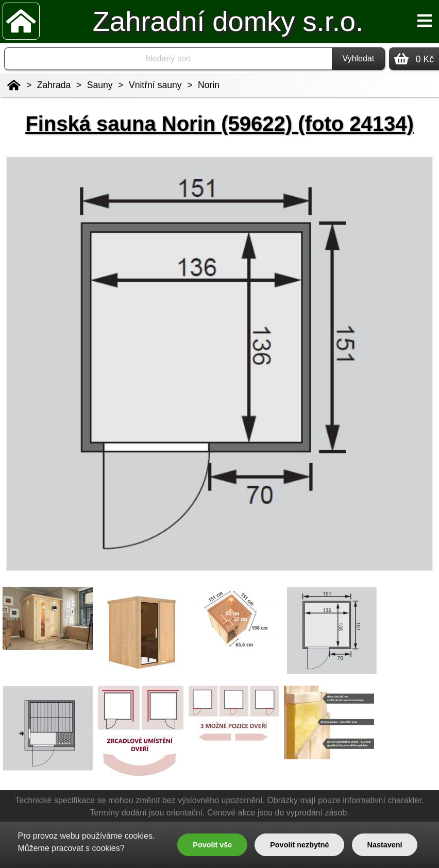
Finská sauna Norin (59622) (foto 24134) (220, 124)
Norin (209, 85)
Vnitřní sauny (155, 85)
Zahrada (54, 85)
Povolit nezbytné (299, 845)
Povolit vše (212, 845)
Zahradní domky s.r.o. (228, 21)
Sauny (100, 85)
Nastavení (385, 845)
